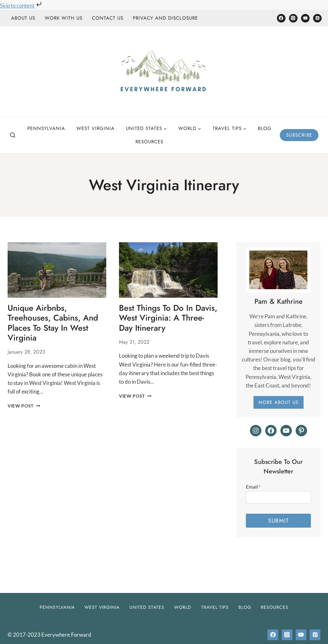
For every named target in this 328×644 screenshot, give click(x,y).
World (183, 607)
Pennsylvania (46, 128)
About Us (23, 18)
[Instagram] (293, 18)
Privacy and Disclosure (165, 18)
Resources (149, 142)
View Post (24, 406)
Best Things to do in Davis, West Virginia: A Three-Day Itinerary (168, 318)
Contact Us (108, 18)
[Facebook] (281, 18)
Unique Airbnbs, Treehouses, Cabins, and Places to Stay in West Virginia (53, 323)
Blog (265, 128)
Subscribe (299, 135)
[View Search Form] (13, 135)
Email (253, 487)
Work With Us (64, 18)
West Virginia (95, 128)
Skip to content (21, 6)
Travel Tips (215, 607)
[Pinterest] (317, 18)
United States (147, 607)
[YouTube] (305, 18)
